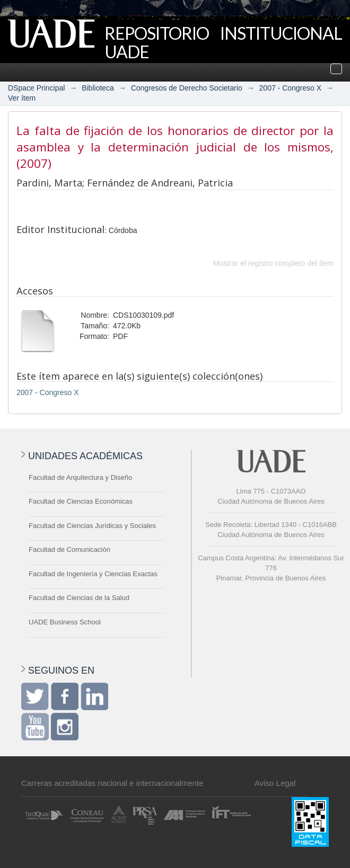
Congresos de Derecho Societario (187, 88)
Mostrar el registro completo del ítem (273, 263)
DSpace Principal (36, 88)
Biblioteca (98, 88)
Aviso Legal (275, 783)
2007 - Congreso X (291, 88)
